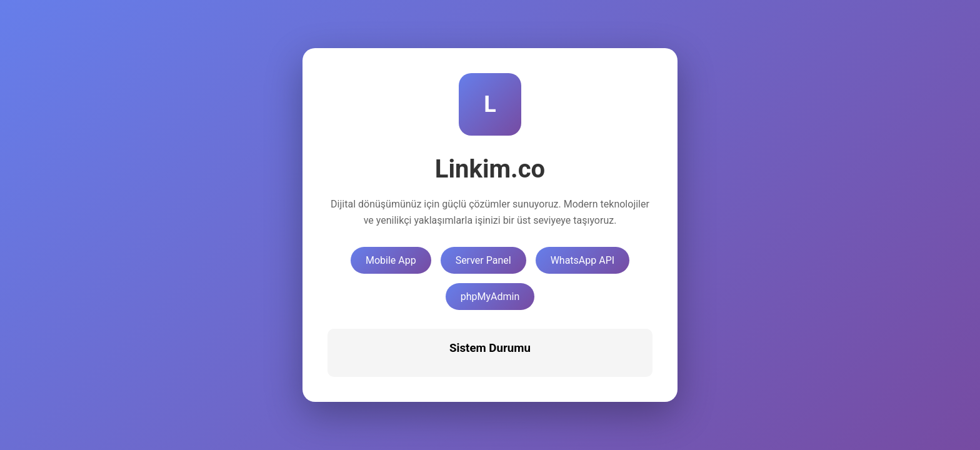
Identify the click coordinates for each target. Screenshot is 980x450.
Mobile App (391, 260)
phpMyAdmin (490, 297)
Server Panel (483, 260)
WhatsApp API (582, 260)
